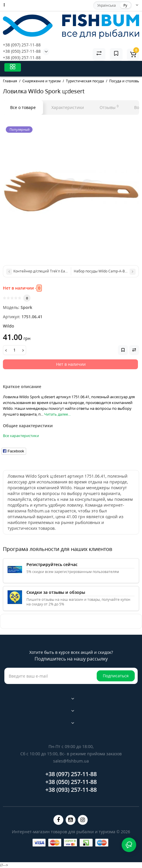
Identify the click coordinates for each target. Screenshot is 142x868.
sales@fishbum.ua (71, 761)
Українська (107, 5)
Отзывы (109, 107)
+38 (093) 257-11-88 (22, 58)
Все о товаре (23, 107)
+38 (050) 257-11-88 (22, 51)
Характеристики (68, 107)
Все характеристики (21, 436)
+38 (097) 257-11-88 (22, 45)
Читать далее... (57, 414)
